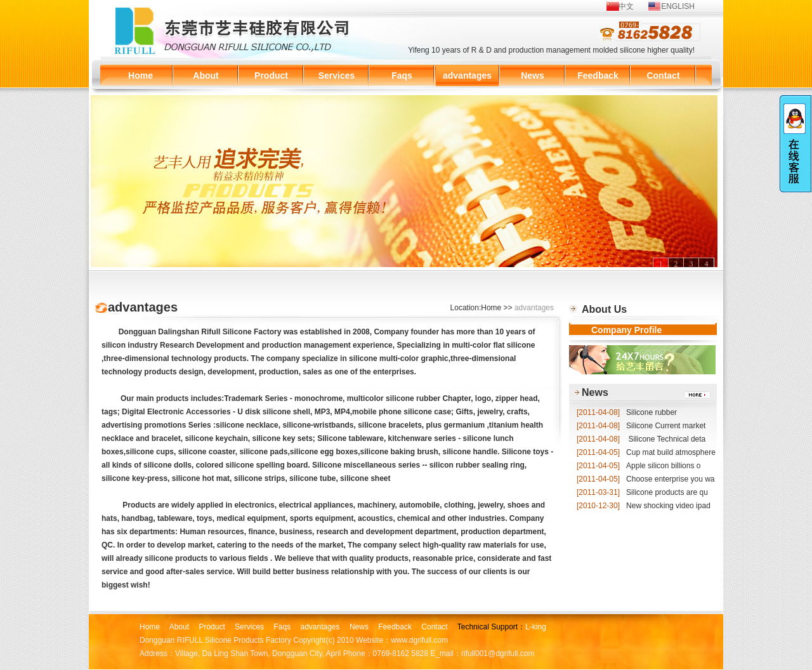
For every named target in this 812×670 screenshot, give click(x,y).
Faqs (402, 76)
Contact (663, 76)
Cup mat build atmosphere (646, 452)
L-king (536, 627)
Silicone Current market (641, 426)
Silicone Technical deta (641, 439)
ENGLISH (678, 6)
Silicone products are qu (642, 492)
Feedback (598, 76)
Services (337, 76)
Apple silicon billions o (638, 466)
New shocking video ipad (644, 506)
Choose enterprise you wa (645, 479)
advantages (467, 76)
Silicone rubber (627, 412)
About (206, 76)
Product (271, 76)
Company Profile (626, 330)
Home (141, 76)
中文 (626, 6)
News (533, 76)
